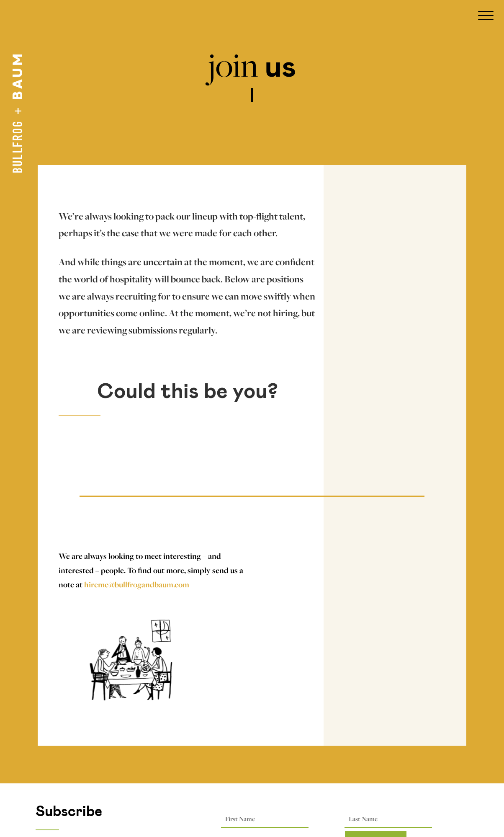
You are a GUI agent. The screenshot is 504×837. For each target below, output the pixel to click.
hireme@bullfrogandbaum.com (137, 584)
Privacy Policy (60, 799)
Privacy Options (63, 785)
